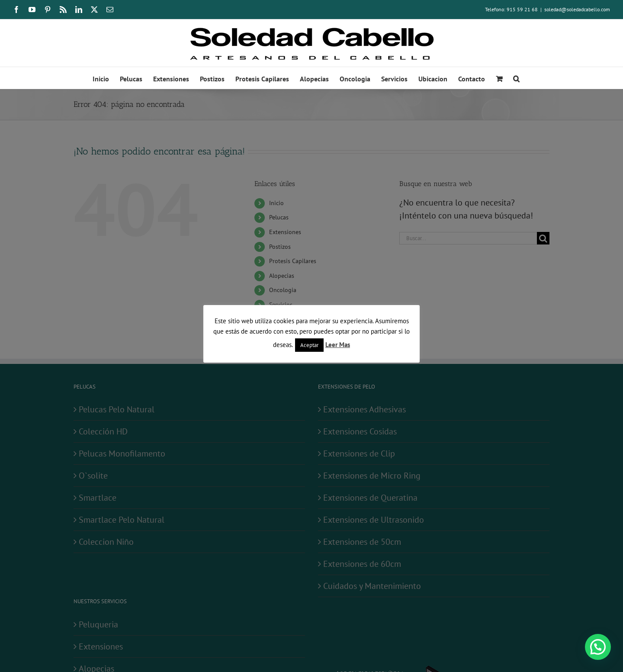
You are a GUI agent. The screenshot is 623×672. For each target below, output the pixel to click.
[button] (516, 78)
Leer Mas (338, 345)
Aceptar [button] (309, 345)
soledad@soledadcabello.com (577, 9)
